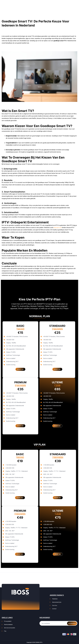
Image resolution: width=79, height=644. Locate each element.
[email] (58, 622)
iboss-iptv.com (58, 228)
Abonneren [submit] (72, 622)
